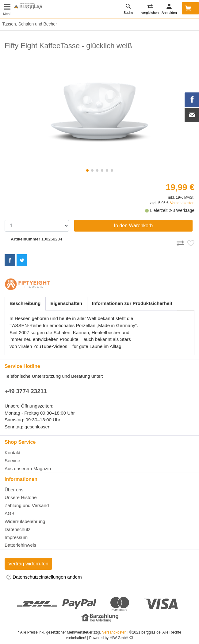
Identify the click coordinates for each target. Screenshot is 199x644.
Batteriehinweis (20, 545)
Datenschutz (17, 529)
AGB (10, 513)
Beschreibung (25, 303)
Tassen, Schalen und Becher (29, 24)
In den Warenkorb (134, 226)
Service (12, 461)
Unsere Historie (21, 497)
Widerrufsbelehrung (25, 521)
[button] (87, 170)
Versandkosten (182, 203)
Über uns (14, 490)
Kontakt (13, 453)
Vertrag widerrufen (28, 564)
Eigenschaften (66, 303)
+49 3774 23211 (26, 391)
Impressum (16, 537)
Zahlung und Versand (27, 505)
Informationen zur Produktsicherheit (132, 303)
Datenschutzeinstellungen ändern (44, 578)
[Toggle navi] (7, 9)
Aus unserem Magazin (28, 468)
